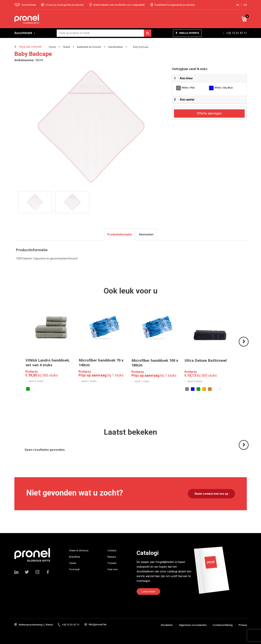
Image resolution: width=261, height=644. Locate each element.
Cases (73, 563)
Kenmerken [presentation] (146, 234)
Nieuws (112, 557)
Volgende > (244, 346)
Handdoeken (115, 47)
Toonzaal (74, 569)
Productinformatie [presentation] (120, 234)
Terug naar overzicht (30, 47)
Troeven (112, 563)
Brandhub (75, 557)
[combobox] (104, 33)
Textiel (66, 47)
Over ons (112, 569)
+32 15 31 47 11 (236, 33)
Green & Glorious (79, 550)
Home (52, 47)
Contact (112, 550)
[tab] (120, 234)
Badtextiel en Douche (89, 47)
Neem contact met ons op (211, 494)
